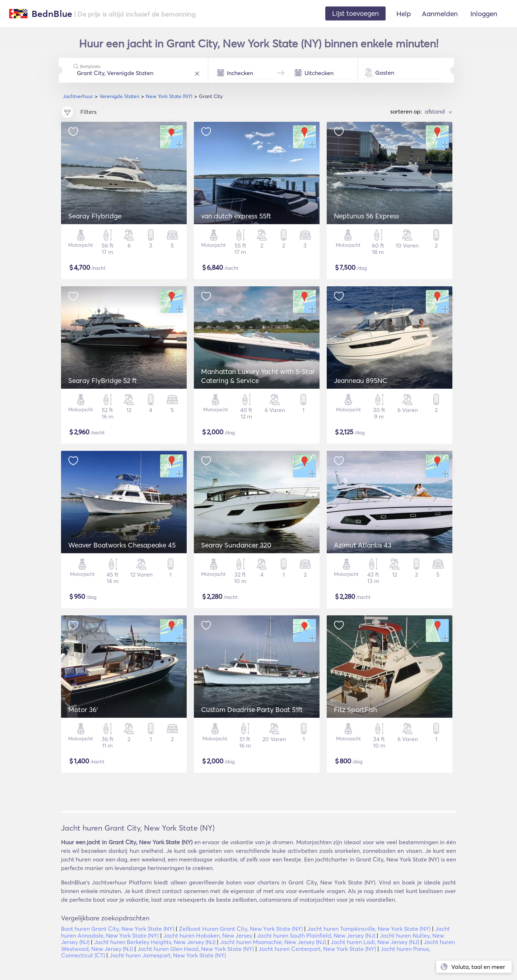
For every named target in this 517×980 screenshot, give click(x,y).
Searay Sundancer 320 (236, 545)
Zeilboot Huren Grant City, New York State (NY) (241, 929)
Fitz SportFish (355, 709)
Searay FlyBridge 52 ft (103, 380)
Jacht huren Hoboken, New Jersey (208, 935)
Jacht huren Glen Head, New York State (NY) (196, 949)
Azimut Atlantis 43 (363, 545)
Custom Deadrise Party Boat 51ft (252, 709)
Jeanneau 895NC (361, 380)
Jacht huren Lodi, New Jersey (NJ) (375, 942)
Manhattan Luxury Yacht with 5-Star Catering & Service (258, 376)
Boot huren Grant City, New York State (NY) (118, 929)
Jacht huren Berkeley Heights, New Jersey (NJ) (155, 942)
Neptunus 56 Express (366, 216)
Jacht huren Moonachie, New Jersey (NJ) (273, 942)
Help (404, 14)
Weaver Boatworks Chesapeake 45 (122, 545)
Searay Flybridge (95, 216)
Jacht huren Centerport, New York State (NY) (317, 949)
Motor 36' (83, 709)
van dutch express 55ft (236, 216)
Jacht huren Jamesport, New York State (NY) (168, 955)
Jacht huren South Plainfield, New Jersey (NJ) (316, 935)
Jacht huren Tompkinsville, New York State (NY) (369, 929)
